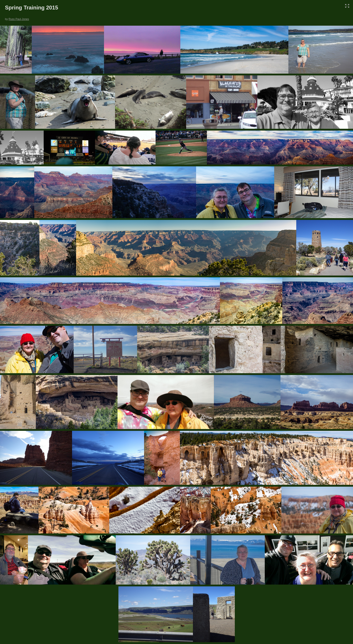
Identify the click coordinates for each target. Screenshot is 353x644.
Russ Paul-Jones (19, 19)
